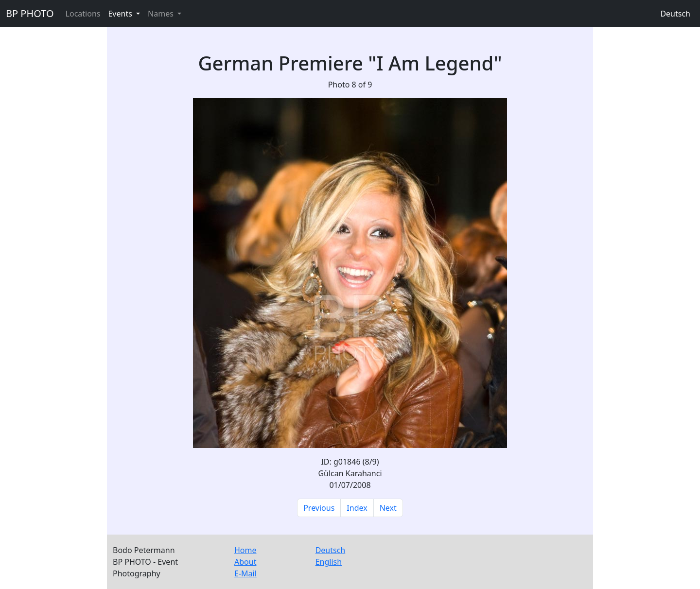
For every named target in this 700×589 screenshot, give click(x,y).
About (245, 562)
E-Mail (245, 573)
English (329, 562)
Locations (83, 14)
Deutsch (675, 14)
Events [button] (121, 14)
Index (357, 508)
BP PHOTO (30, 13)
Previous (319, 508)
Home (245, 550)
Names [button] (162, 14)
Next (388, 508)
